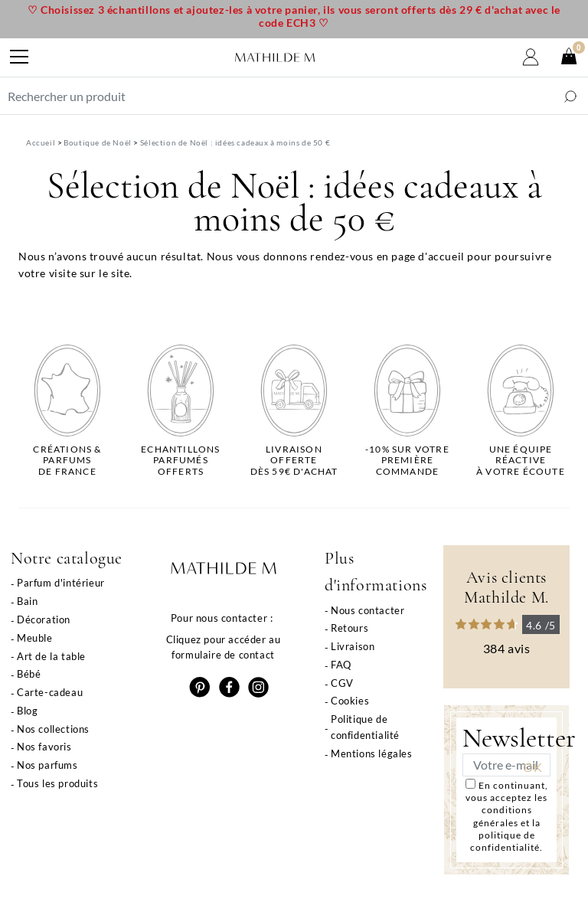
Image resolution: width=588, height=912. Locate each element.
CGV (342, 683)
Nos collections (53, 729)
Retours (350, 628)
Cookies (350, 701)
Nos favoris (44, 747)
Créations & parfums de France (67, 461)
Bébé (29, 674)
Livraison (353, 646)
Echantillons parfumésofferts (180, 461)
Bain (27, 601)
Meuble (35, 638)
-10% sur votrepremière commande (407, 461)
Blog (27, 711)
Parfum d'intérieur (61, 583)
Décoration (44, 619)
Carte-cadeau (50, 692)
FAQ (341, 665)
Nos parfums (47, 765)
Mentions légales (372, 753)
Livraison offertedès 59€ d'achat (294, 461)
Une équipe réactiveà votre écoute (521, 461)
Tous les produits (57, 783)
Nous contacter (367, 610)
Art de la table (51, 656)
